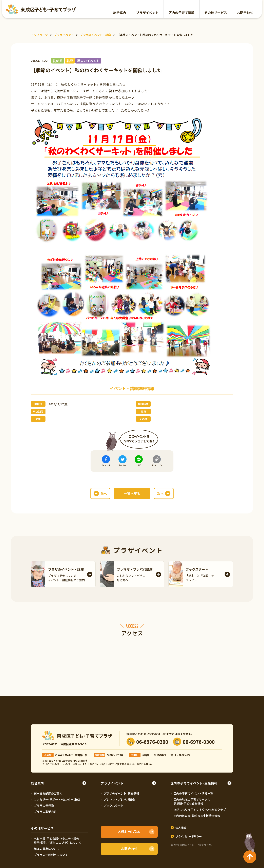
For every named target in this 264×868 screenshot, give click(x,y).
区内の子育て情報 (182, 13)
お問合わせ (245, 13)
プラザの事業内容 (45, 812)
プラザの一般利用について (51, 855)
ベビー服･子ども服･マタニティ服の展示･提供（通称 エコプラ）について (58, 840)
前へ (104, 493)
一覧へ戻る (132, 493)
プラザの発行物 (44, 806)
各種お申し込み (129, 832)
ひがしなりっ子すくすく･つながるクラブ (200, 810)
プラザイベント (147, 13)
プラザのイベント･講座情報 (121, 793)
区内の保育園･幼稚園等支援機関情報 (197, 816)
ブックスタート (114, 806)
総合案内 (120, 13)
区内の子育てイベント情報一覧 (193, 793)
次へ (160, 493)
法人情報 (181, 828)
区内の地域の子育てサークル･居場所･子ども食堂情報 (193, 801)
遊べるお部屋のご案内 (48, 793)
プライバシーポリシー (189, 836)
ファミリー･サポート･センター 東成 (57, 799)
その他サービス (216, 13)
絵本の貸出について (47, 849)
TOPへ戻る (249, 840)
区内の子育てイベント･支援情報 (194, 783)
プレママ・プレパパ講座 (119, 799)
